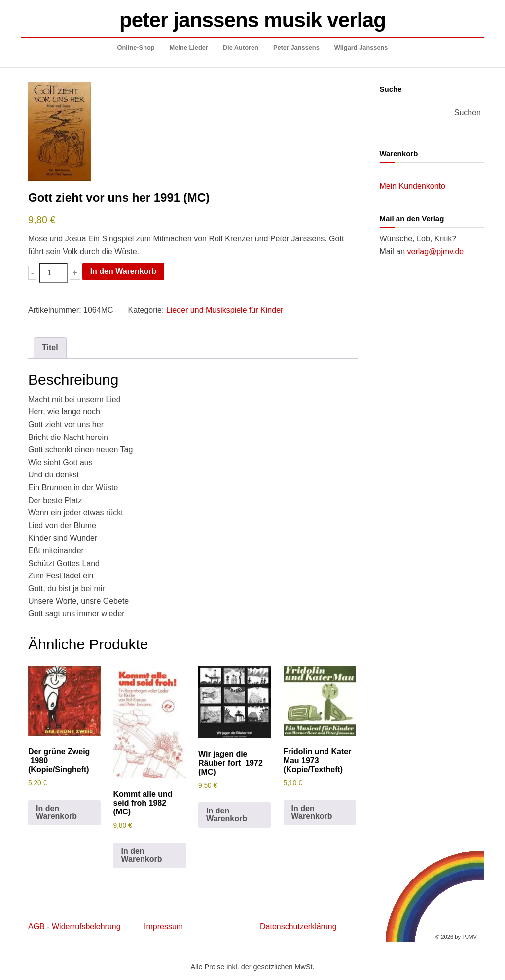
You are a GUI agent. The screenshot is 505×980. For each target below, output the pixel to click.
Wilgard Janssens (361, 48)
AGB (36, 927)
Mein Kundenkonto (413, 186)
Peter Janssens (296, 48)
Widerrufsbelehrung (86, 927)
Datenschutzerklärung (298, 927)
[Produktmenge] (53, 273)
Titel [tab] (50, 348)
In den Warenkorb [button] (56, 812)
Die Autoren (241, 48)
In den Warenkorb (124, 271)
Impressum (163, 927)
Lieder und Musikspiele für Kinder (225, 310)
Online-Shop (136, 48)
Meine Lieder (189, 48)
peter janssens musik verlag (252, 20)
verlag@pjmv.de (436, 252)
